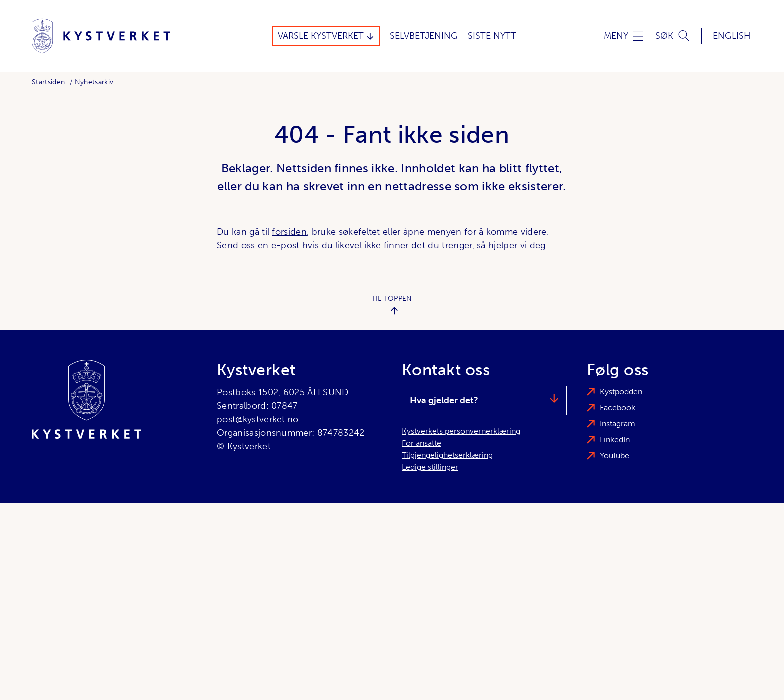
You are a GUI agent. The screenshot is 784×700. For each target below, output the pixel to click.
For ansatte (422, 443)
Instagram (618, 424)
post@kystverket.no (258, 419)
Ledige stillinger (430, 467)
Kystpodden (621, 392)
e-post (286, 245)
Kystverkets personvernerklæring (461, 431)
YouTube (615, 456)
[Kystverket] (101, 36)
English (732, 36)
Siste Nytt (492, 36)
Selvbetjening (424, 36)
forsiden (289, 232)
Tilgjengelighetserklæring (447, 455)
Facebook (618, 408)
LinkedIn (615, 440)
